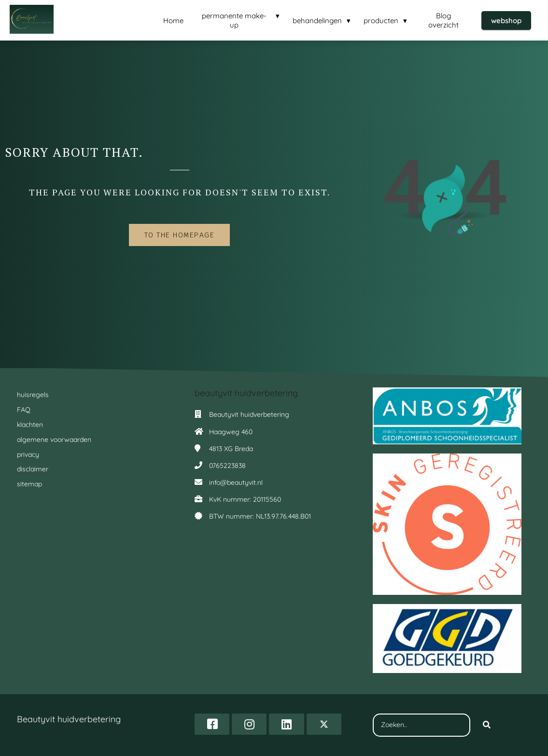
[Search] (487, 725)
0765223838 (227, 466)
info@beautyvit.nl (236, 482)
